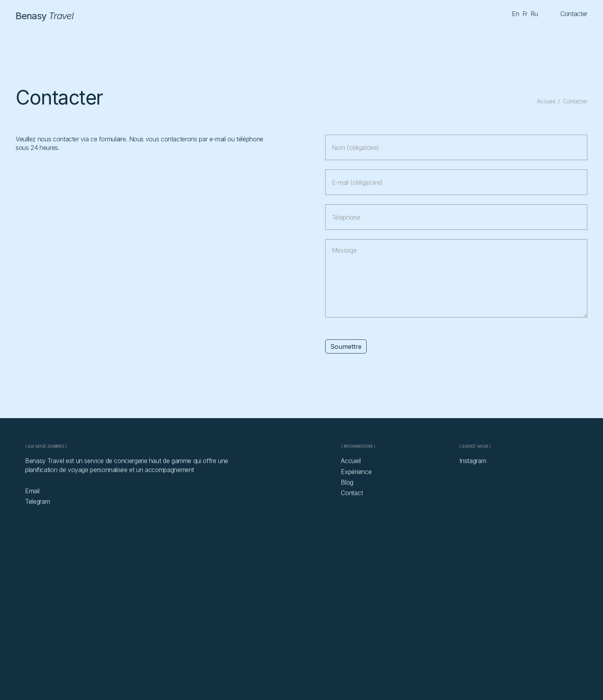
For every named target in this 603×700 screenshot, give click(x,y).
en (515, 14)
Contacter (575, 101)
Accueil (546, 101)
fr (525, 14)
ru (534, 14)
